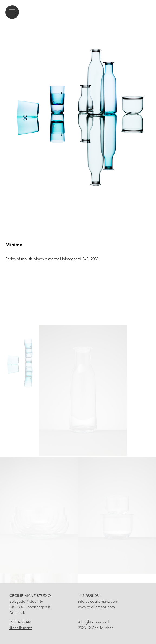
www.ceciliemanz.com (96, 607)
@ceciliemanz (21, 628)
